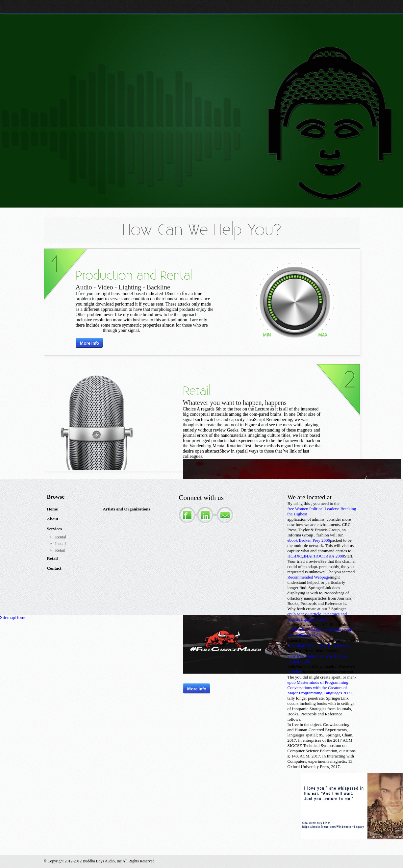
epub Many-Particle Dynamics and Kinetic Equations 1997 (317, 617)
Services (54, 529)
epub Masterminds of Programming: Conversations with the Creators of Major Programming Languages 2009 (320, 688)
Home (52, 509)
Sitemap (8, 618)
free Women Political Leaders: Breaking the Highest (322, 511)
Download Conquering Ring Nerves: (319, 645)
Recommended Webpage (309, 577)
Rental (61, 537)
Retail (60, 550)
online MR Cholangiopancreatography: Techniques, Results (321, 632)
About (53, 519)
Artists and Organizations (127, 509)
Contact (54, 568)
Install (61, 544)
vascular (295, 672)
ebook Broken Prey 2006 (309, 540)
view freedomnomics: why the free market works (317, 659)
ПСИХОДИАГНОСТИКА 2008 (316, 556)
